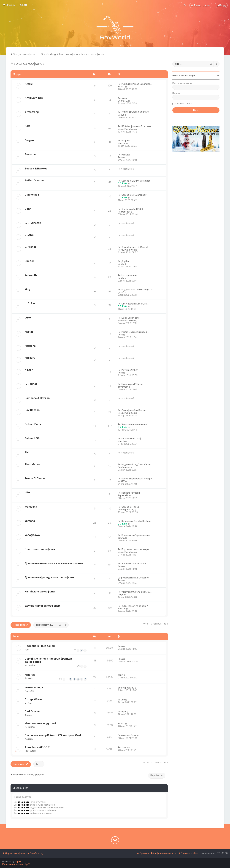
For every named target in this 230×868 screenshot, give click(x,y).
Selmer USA (32, 438)
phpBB (18, 862)
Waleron (29, 739)
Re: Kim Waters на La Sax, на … (133, 304)
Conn (28, 209)
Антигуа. (123, 98)
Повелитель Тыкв (127, 736)
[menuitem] (23, 5)
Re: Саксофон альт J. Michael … (134, 247)
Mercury (30, 358)
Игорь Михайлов (126, 129)
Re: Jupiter (123, 261)
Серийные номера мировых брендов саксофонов (48, 660)
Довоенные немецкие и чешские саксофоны (54, 563)
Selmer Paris (33, 424)
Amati (29, 84)
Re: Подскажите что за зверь (133, 549)
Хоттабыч (30, 666)
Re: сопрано (124, 141)
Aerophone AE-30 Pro (38, 747)
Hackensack (124, 212)
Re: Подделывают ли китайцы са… (136, 290)
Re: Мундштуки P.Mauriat (131, 384)
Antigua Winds (34, 98)
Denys (121, 115)
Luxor (28, 318)
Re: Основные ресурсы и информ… (136, 479)
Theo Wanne (32, 464)
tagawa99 (123, 496)
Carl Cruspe (32, 711)
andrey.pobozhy (126, 510)
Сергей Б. (123, 101)
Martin (29, 332)
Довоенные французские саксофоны (49, 577)
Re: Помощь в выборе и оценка (134, 535)
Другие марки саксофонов (42, 606)
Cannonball (32, 195)
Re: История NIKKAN (128, 370)
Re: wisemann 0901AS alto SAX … (135, 592)
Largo (121, 595)
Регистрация (188, 76)
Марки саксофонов (28, 63)
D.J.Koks (123, 184)
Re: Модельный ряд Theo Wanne (134, 465)
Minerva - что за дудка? (40, 723)
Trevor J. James (35, 478)
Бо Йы (121, 264)
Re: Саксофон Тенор (128, 507)
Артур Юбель (33, 699)
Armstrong (32, 112)
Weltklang (31, 507)
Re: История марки (128, 275)
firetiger (122, 712)
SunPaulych (124, 467)
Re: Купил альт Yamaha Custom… (135, 521)
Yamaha (30, 521)
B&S (27, 126)
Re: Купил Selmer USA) (129, 439)
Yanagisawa (32, 535)
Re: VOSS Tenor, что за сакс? (133, 606)
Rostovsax (30, 751)
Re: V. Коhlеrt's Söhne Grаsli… (133, 564)
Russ (120, 157)
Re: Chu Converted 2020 (130, 209)
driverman (123, 387)
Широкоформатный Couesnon (133, 578)
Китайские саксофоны (40, 592)
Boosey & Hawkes (36, 169)
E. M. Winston (33, 223)
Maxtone (30, 346)
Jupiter (29, 261)
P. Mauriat (31, 384)
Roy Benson (32, 410)
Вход (175, 76)
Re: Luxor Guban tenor (129, 318)
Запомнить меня (184, 104)
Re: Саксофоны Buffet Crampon (134, 181)
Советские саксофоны (40, 549)
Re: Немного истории (129, 493)
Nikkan (29, 370)
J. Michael (31, 247)
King (27, 289)
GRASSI (30, 235)
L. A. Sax (30, 303)
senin (31, 679)
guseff (121, 292)
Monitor (122, 143)
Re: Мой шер (124, 155)
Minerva (30, 675)
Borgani (30, 140)
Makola (121, 441)
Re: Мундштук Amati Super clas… (135, 84)
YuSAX (121, 87)
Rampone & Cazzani (37, 398)
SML (27, 452)
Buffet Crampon (35, 180)
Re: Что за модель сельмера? (133, 424)
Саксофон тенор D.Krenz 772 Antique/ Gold (53, 735)
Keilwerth (31, 275)
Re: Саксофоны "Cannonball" (132, 195)
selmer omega (34, 687)
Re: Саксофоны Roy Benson (132, 410)
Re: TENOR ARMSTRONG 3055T (134, 112)
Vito (27, 492)
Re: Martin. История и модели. (133, 332)
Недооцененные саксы (40, 646)
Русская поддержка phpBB (16, 864)
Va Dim (28, 703)
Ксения (28, 715)
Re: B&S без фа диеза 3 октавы (134, 126)
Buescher (31, 154)
